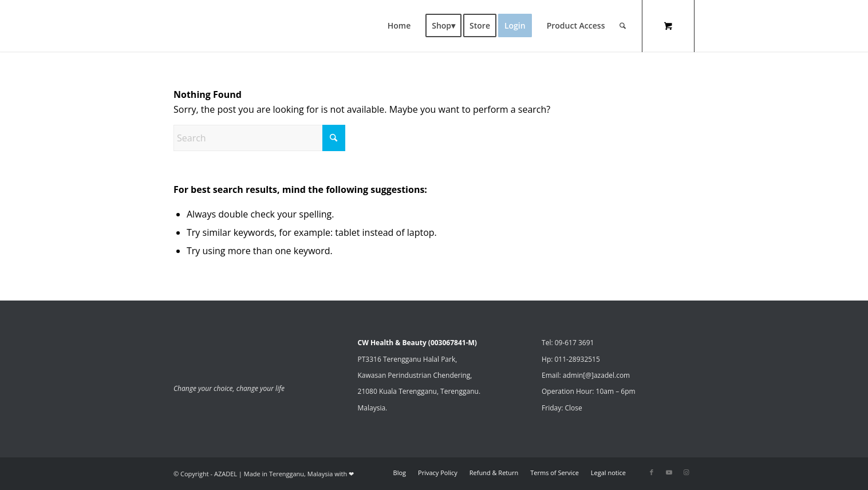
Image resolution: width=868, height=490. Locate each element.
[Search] (623, 26)
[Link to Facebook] (652, 472)
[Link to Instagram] (686, 472)
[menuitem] (399, 26)
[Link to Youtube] (669, 472)
